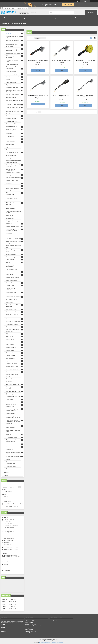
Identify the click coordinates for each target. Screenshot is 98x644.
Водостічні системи (11, 155)
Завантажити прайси (71, 18)
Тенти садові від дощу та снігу (14, 239)
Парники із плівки (10, 85)
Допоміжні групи (10, 394)
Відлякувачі (9, 381)
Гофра (8, 147)
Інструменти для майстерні (13, 397)
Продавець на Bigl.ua (49, 641)
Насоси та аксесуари (11, 309)
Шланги (8, 79)
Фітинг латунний (10, 134)
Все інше (8, 459)
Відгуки (6, 475)
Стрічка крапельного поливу (13, 53)
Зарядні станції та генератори (13, 456)
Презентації (5, 23)
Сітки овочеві (9, 236)
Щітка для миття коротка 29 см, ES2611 (62, 96)
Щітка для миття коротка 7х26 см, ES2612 (62, 61)
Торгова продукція (10, 413)
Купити (38, 71)
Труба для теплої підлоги (12, 124)
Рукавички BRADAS (11, 347)
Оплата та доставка (55, 18)
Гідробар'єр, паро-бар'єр (12, 180)
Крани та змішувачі (11, 312)
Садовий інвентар (10, 257)
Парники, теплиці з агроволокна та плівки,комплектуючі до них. (13, 171)
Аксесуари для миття (11, 364)
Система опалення (11, 402)
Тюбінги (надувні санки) (12, 269)
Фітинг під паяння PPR (12, 127)
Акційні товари (6, 18)
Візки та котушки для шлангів (13, 342)
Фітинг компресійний (11, 118)
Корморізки (9, 233)
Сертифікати (85, 18)
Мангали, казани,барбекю (12, 277)
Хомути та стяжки (10, 358)
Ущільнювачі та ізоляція (12, 334)
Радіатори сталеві (10, 136)
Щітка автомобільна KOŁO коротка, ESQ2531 (85, 61)
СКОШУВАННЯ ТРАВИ (12, 444)
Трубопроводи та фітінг (12, 324)
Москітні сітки (9, 216)
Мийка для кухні (10, 337)
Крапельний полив (11, 283)
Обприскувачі (9, 353)
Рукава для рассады (11, 466)
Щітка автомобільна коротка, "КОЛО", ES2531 (38, 61)
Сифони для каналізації (12, 153)
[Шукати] (73, 13)
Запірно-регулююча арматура (13, 319)
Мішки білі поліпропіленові (13, 226)
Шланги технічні (10, 339)
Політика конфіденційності (58, 642)
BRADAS (8, 262)
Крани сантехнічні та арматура (14, 372)
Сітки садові (9, 175)
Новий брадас (9, 302)
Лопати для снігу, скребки (12, 369)
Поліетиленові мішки (11, 254)
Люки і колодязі (10, 144)
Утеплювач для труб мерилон (13, 150)
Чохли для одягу (10, 218)
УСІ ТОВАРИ (8, 33)
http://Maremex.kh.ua (9, 538)
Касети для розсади (11, 71)
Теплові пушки (10, 450)
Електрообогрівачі (11, 142)
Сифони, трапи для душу (12, 74)
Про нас (6, 472)
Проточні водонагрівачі (12, 327)
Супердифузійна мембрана (13, 221)
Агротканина (9, 186)
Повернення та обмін (19, 23)
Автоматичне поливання (12, 88)
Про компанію (31, 18)
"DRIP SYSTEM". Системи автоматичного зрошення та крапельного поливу (13, 96)
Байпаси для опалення (12, 158)
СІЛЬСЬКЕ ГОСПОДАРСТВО (13, 391)
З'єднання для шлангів (12, 82)
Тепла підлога (9, 399)
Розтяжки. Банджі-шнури (12, 379)
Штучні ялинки (10, 275)
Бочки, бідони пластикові (12, 77)
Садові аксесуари (10, 260)
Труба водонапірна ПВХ (12, 121)
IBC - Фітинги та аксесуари (13, 384)
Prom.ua (57, 639)
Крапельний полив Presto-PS (13, 297)
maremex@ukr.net (8, 541)
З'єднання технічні (11, 361)
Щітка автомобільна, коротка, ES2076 (38, 96)
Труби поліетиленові (11, 116)
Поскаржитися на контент (45, 642)
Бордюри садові (10, 350)
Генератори (9, 447)
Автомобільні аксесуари (12, 366)
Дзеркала (8, 434)
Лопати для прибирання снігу (13, 272)
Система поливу (10, 286)
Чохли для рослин (11, 469)
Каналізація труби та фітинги (13, 105)
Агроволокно (9, 183)
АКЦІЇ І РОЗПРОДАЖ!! (12, 280)
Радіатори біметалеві (11, 139)
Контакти (42, 18)
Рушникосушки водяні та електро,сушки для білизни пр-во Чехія (13, 422)
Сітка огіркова (9, 69)
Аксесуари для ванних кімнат (13, 321)
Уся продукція (19, 18)
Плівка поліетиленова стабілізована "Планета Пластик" (12, 199)
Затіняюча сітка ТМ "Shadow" (13, 178)
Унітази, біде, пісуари (11, 437)
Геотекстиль (9, 224)
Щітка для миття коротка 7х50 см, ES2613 (85, 96)
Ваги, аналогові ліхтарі (12, 299)
